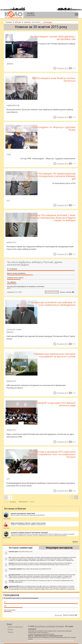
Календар (47, 22)
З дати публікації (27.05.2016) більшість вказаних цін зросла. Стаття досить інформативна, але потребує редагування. (39, 582)
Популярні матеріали (59, 548)
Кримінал (10, 64)
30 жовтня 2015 (62, 68)
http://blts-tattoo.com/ (18, 553)
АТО (8, 201)
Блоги (75, 542)
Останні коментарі (21, 548)
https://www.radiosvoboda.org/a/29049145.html (28, 570)
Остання (13, 502)
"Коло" (9, 624)
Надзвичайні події (13, 105)
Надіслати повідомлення (15, 627)
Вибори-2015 (11, 242)
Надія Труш (6, 528)
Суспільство (11, 329)
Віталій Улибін (7, 537)
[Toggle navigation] (77, 14)
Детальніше (52, 292)
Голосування (11, 595)
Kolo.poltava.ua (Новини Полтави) (49, 626)
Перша (6, 502)
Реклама (10, 629)
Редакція (10, 632)
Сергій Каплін (7, 518)
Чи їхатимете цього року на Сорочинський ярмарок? (21, 598)
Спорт (9, 154)
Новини (19, 329)
